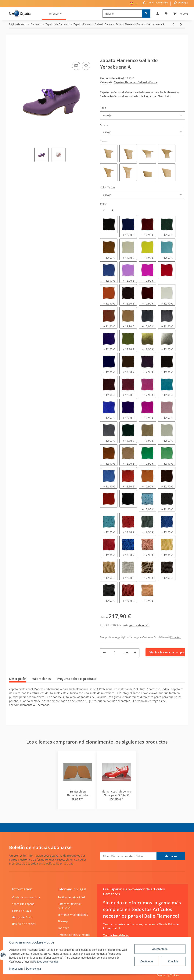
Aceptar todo (160, 949)
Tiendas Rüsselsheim (157, 3)
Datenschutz (34, 969)
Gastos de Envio (22, 917)
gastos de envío (139, 625)
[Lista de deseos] (166, 14)
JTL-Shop (174, 975)
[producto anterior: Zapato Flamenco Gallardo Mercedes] (173, 24)
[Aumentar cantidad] (135, 653)
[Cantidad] (115, 653)
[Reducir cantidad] (104, 653)
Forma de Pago (22, 911)
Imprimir (63, 928)
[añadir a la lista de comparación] (76, 66)
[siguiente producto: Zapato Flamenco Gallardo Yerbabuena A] (181, 24)
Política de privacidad (60, 863)
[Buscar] (122, 14)
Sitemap (63, 921)
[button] (158, 14)
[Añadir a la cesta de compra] (12, 55)
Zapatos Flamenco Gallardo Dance (136, 82)
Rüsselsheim (116, 935)
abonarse (171, 856)
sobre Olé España (23, 904)
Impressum (16, 969)
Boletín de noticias (24, 924)
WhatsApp (183, 3)
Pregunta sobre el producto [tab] (77, 679)
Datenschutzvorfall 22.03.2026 (70, 906)
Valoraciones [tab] (41, 679)
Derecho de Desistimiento (74, 935)
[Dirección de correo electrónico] (128, 856)
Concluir (173, 961)
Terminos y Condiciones (73, 915)
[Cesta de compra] (181, 14)
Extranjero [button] (176, 637)
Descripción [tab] (18, 679)
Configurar (147, 961)
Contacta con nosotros (26, 897)
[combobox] (142, 115)
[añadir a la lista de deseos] (86, 66)
